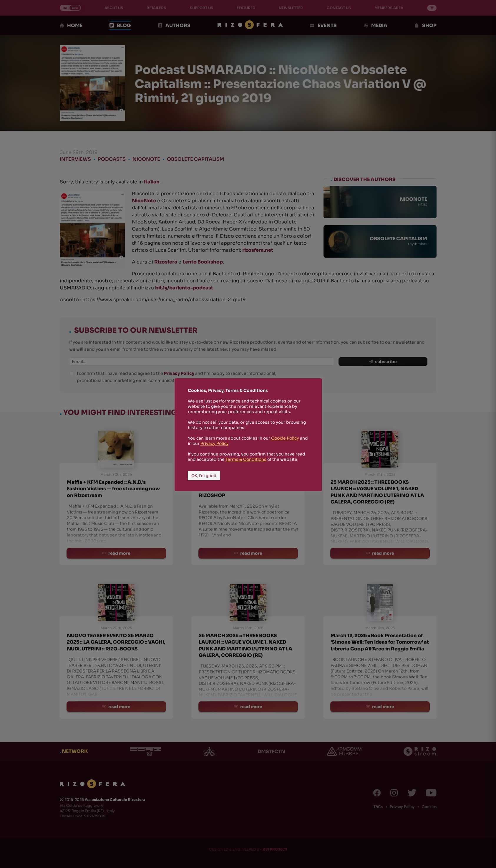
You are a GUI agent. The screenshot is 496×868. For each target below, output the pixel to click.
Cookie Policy (285, 438)
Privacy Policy (214, 443)
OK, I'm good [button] (204, 476)
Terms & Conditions (246, 459)
